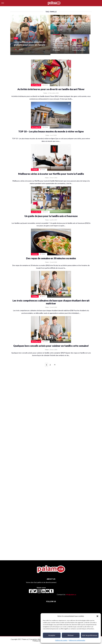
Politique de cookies (61, 640)
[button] (97, 616)
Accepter (52, 635)
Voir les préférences (90, 635)
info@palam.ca (71, 594)
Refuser (71, 635)
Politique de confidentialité (77, 640)
